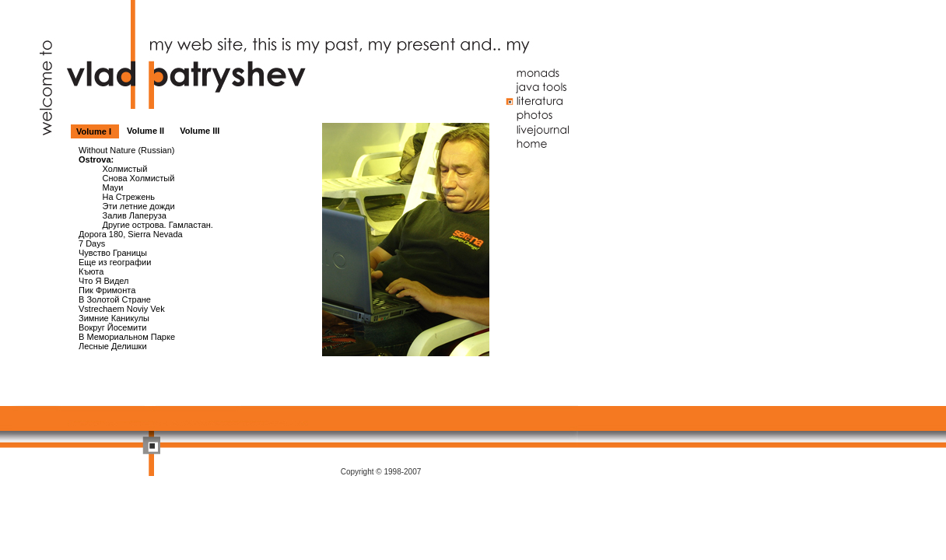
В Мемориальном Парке (127, 337)
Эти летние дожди (139, 206)
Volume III (200, 131)
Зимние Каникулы (114, 318)
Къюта (91, 271)
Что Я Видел (104, 281)
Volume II (147, 131)
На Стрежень (129, 197)
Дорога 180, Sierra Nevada (131, 234)
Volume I (95, 131)
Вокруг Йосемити (112, 327)
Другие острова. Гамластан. (158, 225)
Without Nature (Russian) (127, 150)
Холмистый (125, 169)
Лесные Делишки (113, 346)
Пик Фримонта (107, 290)
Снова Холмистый (139, 178)
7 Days (92, 243)
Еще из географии (115, 262)
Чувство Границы (113, 253)
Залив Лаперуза (135, 215)
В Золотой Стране (115, 299)
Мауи (113, 187)
